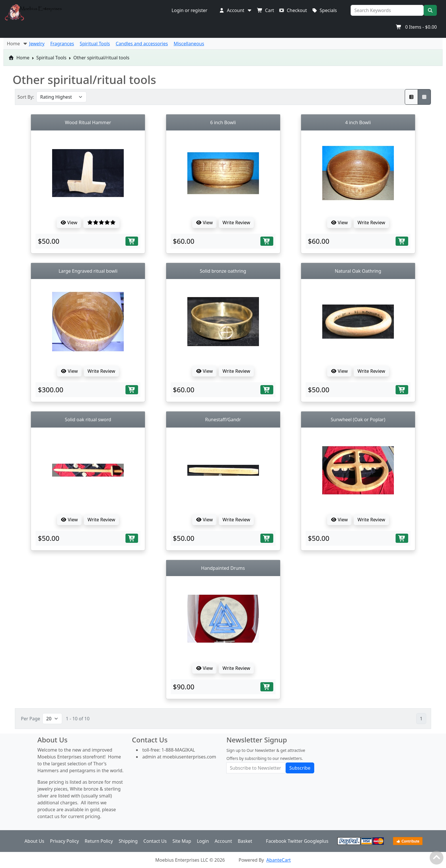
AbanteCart (279, 860)
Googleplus (316, 841)
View (69, 223)
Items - (416, 27)
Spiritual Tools (51, 58)
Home (19, 58)
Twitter (295, 841)
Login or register (189, 10)
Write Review (236, 223)
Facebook (276, 841)
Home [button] (17, 44)
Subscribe (300, 768)
